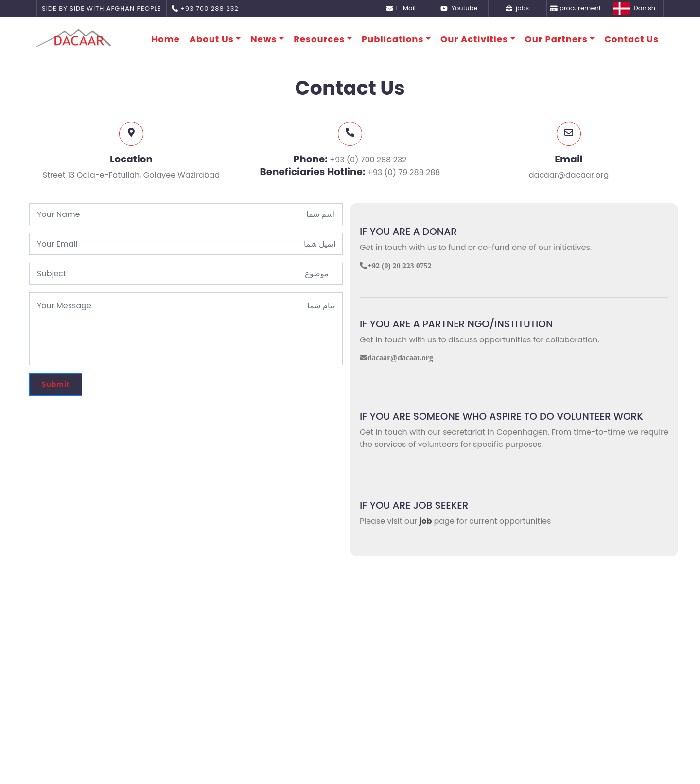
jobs (517, 8)
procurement (576, 8)
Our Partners (556, 39)
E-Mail (401, 8)
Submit (56, 384)
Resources (319, 39)
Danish (634, 9)
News (263, 39)
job (426, 521)
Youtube (459, 8)
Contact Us (631, 39)
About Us (212, 39)
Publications (393, 39)
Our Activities (474, 39)
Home (166, 39)
